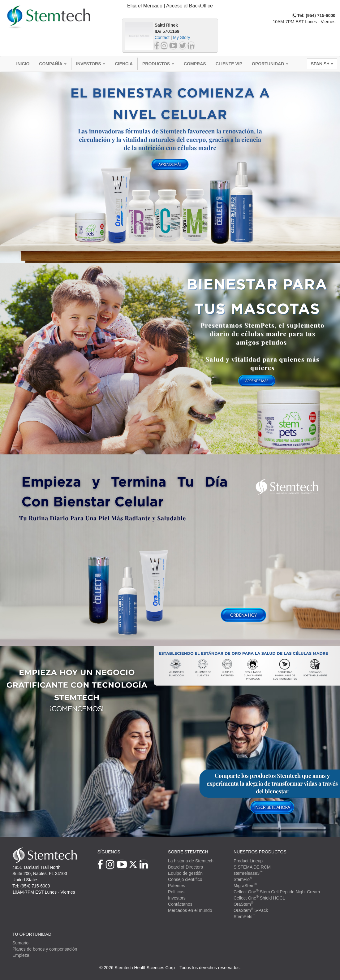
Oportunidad (270, 64)
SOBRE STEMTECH (188, 852)
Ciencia (124, 64)
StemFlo (243, 879)
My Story (181, 37)
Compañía (53, 64)
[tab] (170, 6)
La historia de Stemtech (191, 861)
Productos (158, 64)
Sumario (20, 943)
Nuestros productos (260, 852)
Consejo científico (185, 879)
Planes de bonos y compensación (45, 949)
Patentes (176, 886)
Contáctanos (180, 904)
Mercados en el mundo (190, 910)
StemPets (245, 917)
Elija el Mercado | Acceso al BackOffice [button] (170, 6)
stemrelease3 (248, 873)
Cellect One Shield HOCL (259, 898)
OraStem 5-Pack (251, 910)
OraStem (243, 904)
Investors (91, 64)
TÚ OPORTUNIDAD (32, 934)
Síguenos (109, 852)
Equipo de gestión (185, 873)
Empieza (21, 955)
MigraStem (245, 886)
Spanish (322, 64)
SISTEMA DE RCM (252, 867)
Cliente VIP (229, 64)
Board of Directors (185, 867)
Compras (195, 64)
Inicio (23, 64)
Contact (162, 37)
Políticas (176, 892)
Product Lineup (248, 861)
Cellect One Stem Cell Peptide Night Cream (277, 892)
